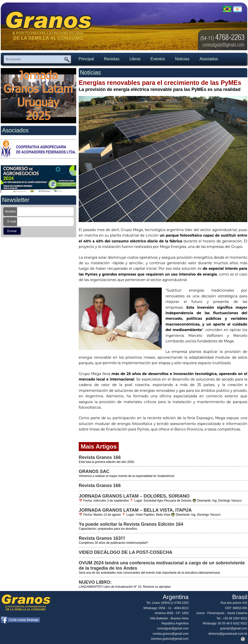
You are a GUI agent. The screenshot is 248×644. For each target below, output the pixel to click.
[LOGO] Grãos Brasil (49, 28)
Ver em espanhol (238, 9)
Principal (86, 59)
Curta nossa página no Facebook (20, 620)
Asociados (209, 59)
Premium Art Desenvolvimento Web (243, 639)
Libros (135, 59)
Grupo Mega (132, 230)
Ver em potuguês (227, 9)
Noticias (182, 59)
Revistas (112, 59)
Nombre (10, 211)
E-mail (12, 222)
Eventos (158, 59)
